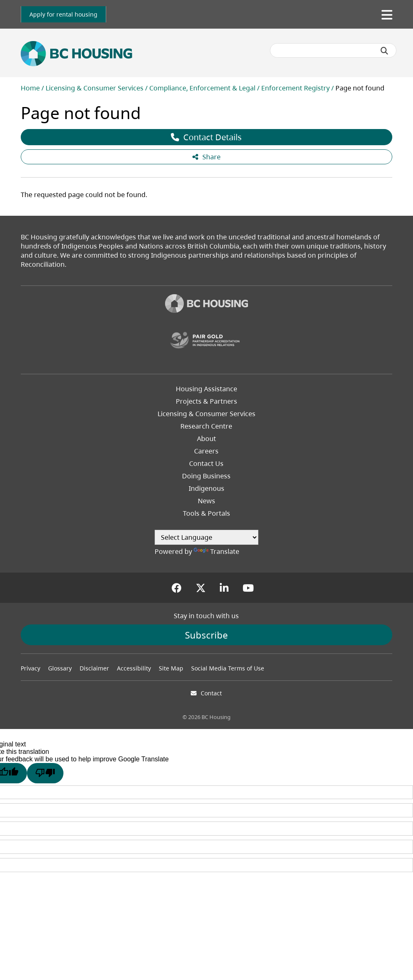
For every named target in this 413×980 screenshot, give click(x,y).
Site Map (171, 668)
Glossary (60, 668)
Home (30, 88)
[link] (63, 14)
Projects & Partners (206, 401)
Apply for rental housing (63, 14)
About (206, 439)
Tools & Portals (206, 513)
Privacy (30, 668)
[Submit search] (384, 51)
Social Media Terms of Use (228, 668)
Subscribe (206, 635)
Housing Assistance (206, 389)
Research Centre (206, 426)
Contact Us (206, 463)
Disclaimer (94, 668)
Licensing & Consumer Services (95, 88)
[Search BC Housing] (333, 50)
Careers (206, 451)
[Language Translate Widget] (206, 537)
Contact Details (206, 137)
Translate (216, 551)
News (206, 501)
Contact (211, 693)
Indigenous (206, 488)
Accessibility (134, 668)
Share (206, 157)
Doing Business (206, 476)
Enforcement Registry (295, 88)
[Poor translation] (45, 773)
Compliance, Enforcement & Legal (202, 88)
